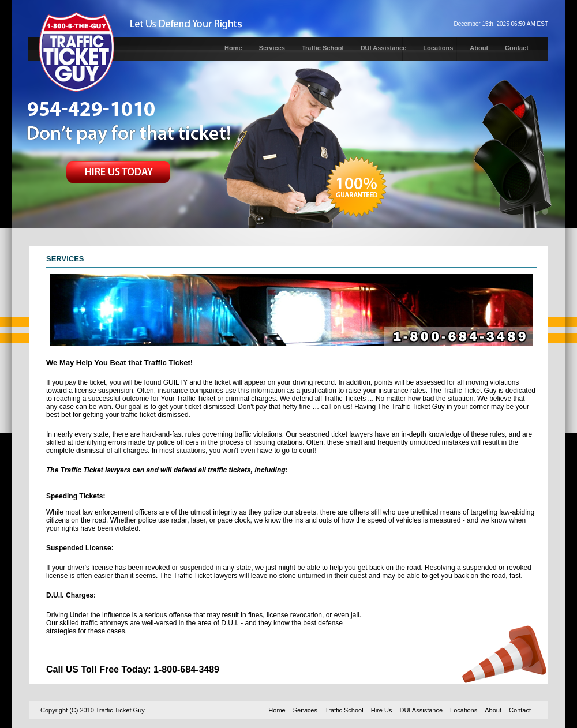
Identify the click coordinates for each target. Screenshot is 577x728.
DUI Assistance (384, 48)
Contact (517, 48)
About (479, 48)
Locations (438, 48)
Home (233, 48)
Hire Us (382, 710)
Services (272, 48)
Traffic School (323, 48)
